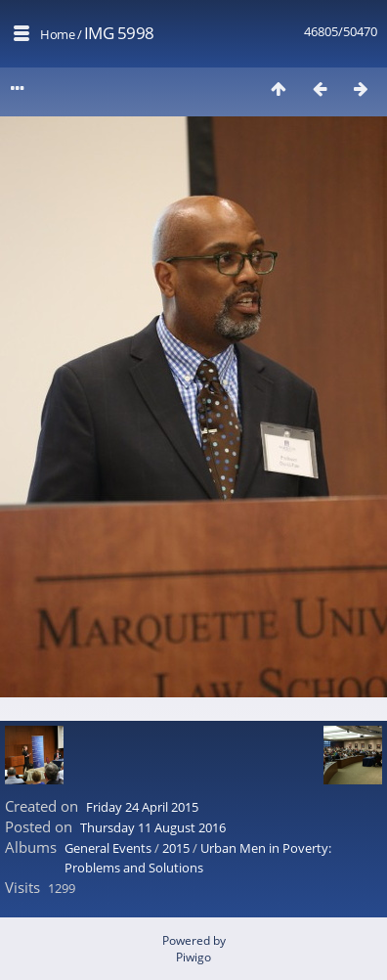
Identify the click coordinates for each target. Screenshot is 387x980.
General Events (108, 848)
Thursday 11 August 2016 (153, 827)
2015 (176, 848)
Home (57, 34)
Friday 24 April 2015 (142, 807)
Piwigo (193, 957)
